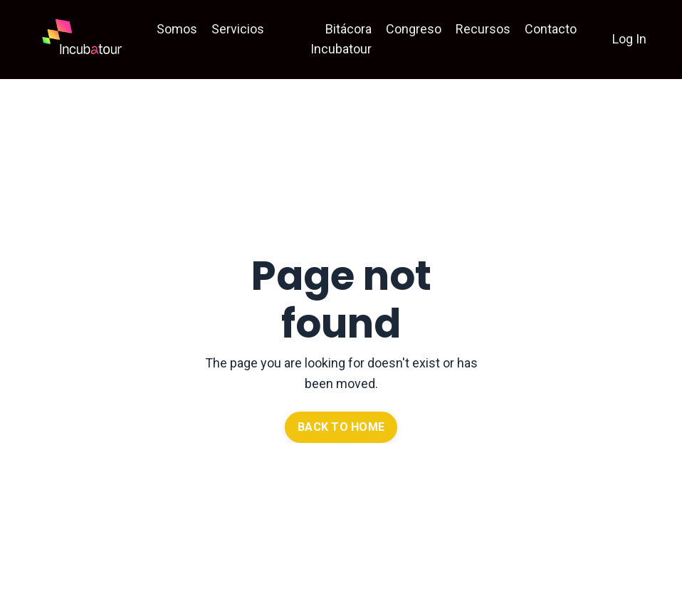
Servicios (238, 29)
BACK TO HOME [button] (341, 427)
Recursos (483, 29)
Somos (177, 29)
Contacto (551, 29)
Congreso (414, 29)
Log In (629, 39)
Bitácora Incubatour (341, 39)
